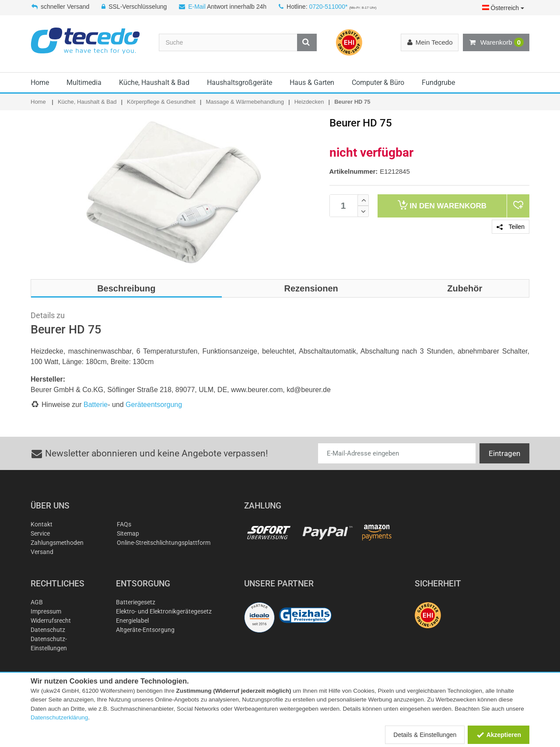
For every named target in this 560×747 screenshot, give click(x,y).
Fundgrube (438, 82)
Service (40, 533)
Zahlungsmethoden (57, 543)
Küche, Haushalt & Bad (154, 82)
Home (40, 82)
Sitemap (128, 533)
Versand (42, 552)
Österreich (503, 8)
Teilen (511, 227)
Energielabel (132, 621)
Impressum (46, 611)
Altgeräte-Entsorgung (145, 630)
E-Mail (197, 7)
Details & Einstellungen (425, 735)
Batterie (96, 405)
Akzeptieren (499, 735)
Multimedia (84, 82)
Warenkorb (496, 42)
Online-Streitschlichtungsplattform (164, 543)
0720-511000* (328, 7)
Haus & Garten (312, 82)
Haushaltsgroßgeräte (240, 82)
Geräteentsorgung (154, 405)
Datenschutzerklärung (59, 717)
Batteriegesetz (136, 602)
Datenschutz (48, 630)
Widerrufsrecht (51, 621)
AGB (37, 602)
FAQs (124, 524)
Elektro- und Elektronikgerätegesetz (164, 611)
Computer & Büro (378, 82)
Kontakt (42, 524)
